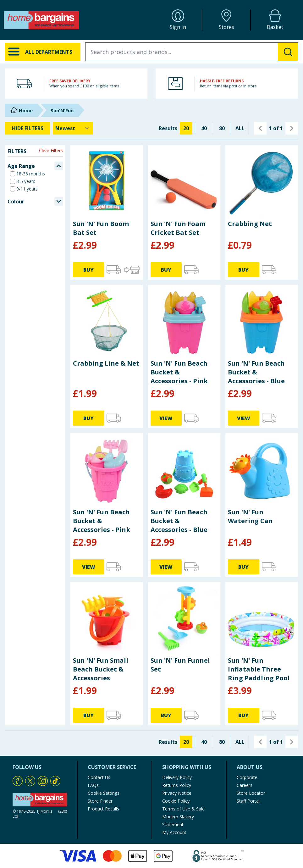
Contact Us (99, 777)
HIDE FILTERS (28, 128)
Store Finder (100, 801)
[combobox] (192, 52)
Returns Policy (177, 785)
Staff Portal (248, 801)
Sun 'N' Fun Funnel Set (180, 665)
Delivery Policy (177, 777)
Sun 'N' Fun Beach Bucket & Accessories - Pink (179, 372)
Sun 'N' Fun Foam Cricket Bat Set (178, 228)
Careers (245, 785)
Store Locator (251, 793)
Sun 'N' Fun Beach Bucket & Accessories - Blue (256, 372)
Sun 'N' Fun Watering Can (250, 516)
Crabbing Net (250, 224)
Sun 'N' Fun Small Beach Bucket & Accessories (101, 669)
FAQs (93, 785)
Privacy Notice (177, 793)
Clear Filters (51, 150)
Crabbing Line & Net (106, 363)
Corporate (247, 777)
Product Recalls (103, 809)
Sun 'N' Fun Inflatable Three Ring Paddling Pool (259, 669)
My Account (174, 832)
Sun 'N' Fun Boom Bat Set (101, 228)
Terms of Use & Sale (183, 809)
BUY (88, 270)
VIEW (166, 418)
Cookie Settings (104, 793)
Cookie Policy (176, 801)
